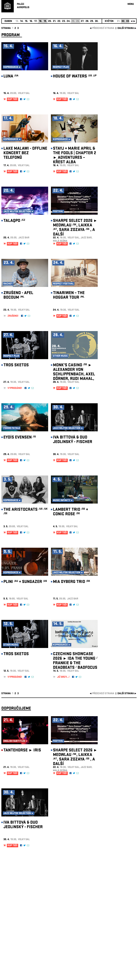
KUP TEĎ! (13, 100)
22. (59, 21)
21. (55, 21)
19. (45, 21)
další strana (126, 28)
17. (36, 21)
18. (41, 21)
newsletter (119, 911)
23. (64, 21)
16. (31, 21)
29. (92, 21)
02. (123, 21)
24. (69, 21)
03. (128, 21)
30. (97, 21)
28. (87, 21)
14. (22, 21)
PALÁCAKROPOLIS (23, 6)
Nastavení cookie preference (12, 943)
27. (83, 21)
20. (50, 21)
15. (26, 21)
